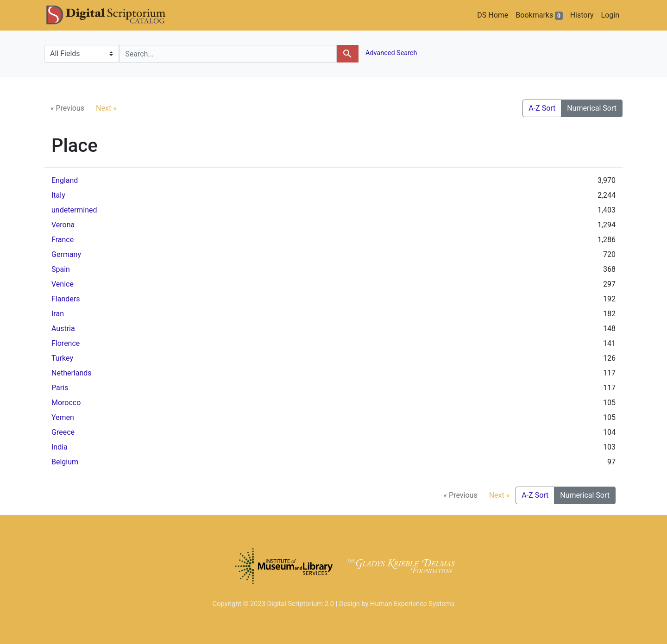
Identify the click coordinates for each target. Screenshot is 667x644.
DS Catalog (113, 15)
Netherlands (72, 373)
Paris (60, 388)
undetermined (74, 210)
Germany (66, 254)
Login (610, 15)
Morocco (66, 403)
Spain (61, 269)
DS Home (493, 15)
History (582, 15)
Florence (66, 343)
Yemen (63, 417)
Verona (63, 225)
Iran (58, 314)
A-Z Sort (542, 108)
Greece (63, 432)
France (63, 240)
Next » (106, 108)
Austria (63, 328)
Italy (58, 195)
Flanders (66, 299)
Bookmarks (539, 15)
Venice (63, 284)
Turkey (62, 358)
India (60, 447)
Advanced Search (391, 53)
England (65, 180)
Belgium (65, 462)
